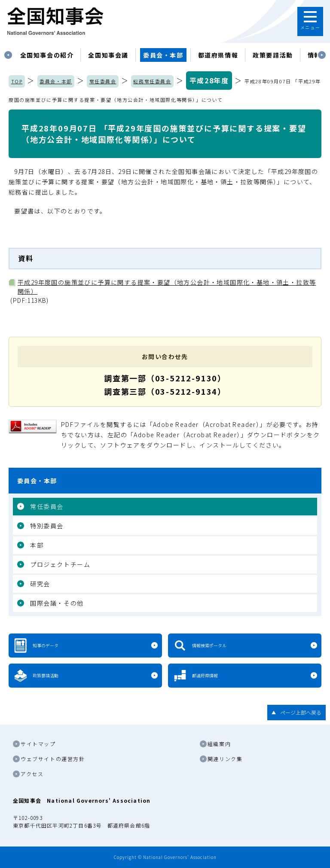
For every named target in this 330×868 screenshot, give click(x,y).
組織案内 (219, 744)
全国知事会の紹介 (47, 55)
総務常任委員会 (152, 81)
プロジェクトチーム (60, 564)
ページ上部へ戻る (301, 712)
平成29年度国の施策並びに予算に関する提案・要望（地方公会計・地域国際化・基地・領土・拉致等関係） (167, 287)
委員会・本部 (163, 55)
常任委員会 (103, 81)
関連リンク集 (225, 759)
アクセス (32, 774)
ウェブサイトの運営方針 (53, 759)
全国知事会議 (108, 55)
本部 (37, 545)
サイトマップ (38, 744)
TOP (17, 81)
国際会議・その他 (57, 603)
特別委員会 (47, 526)
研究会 (40, 584)
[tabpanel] (47, 55)
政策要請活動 (273, 55)
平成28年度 (209, 80)
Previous (8, 55)
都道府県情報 (218, 55)
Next (322, 55)
